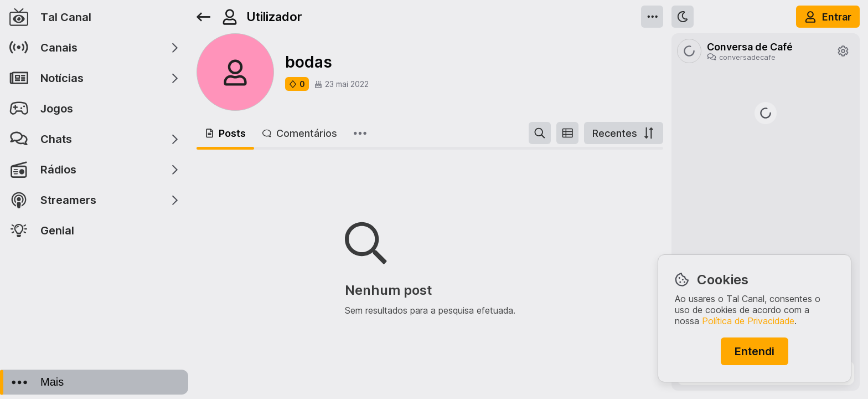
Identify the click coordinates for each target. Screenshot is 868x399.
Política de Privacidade (748, 321)
